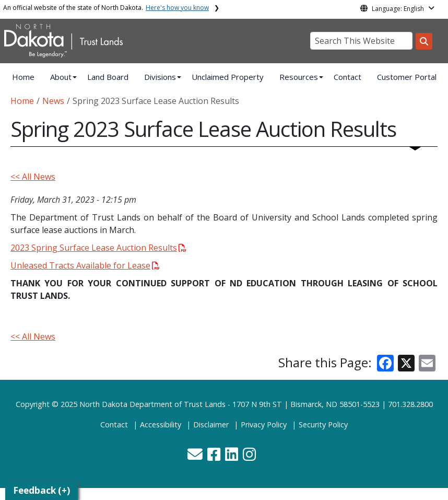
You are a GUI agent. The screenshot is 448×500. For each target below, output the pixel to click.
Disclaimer (211, 425)
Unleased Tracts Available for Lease (85, 265)
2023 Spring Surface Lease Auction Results (98, 248)
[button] (196, 457)
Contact (347, 77)
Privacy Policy (264, 425)
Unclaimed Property (228, 77)
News (53, 101)
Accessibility (161, 425)
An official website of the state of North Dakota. (106, 8)
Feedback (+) (42, 490)
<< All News (33, 177)
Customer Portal (407, 77)
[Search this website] (424, 41)
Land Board (108, 77)
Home (23, 77)
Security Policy (323, 425)
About (61, 77)
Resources (299, 77)
